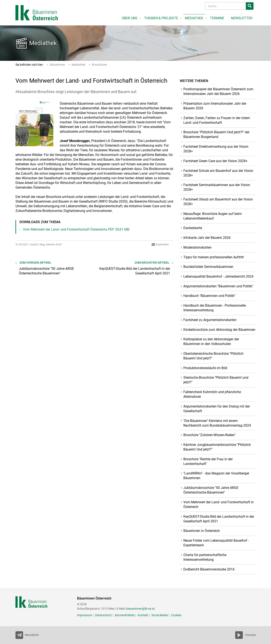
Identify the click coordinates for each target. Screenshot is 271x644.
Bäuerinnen (57, 65)
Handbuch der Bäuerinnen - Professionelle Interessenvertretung (215, 308)
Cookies (176, 615)
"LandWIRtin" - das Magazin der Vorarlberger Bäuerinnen (216, 476)
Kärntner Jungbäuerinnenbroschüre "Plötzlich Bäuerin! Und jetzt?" (217, 447)
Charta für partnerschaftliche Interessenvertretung (205, 557)
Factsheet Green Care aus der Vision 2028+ (215, 161)
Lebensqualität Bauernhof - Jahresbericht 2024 (218, 276)
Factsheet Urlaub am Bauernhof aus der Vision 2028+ (218, 202)
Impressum (84, 615)
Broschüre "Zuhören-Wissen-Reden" (209, 435)
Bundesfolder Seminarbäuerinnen (208, 267)
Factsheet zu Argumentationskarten (210, 320)
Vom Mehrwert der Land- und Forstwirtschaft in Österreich (218, 504)
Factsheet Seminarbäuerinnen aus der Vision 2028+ (217, 187)
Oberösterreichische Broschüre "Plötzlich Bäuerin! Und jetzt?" (213, 356)
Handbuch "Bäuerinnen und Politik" (209, 296)
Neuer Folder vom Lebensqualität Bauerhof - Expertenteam (216, 543)
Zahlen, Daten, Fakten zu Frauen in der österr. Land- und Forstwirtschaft (217, 120)
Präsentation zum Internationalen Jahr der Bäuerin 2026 (215, 106)
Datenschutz (103, 615)
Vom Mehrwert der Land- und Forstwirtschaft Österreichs (76, 229)
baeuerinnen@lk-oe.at (140, 609)
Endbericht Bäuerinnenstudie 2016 (209, 569)
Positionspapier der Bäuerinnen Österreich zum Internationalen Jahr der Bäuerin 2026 (218, 91)
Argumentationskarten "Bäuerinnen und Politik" (218, 286)
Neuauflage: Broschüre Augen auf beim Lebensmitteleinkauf (213, 216)
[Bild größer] (34, 124)
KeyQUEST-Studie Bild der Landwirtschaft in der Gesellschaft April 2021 (219, 519)
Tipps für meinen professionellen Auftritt (214, 257)
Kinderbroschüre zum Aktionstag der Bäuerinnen (219, 330)
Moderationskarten (197, 247)
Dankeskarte (193, 228)
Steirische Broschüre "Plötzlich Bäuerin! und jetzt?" (216, 380)
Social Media (160, 615)
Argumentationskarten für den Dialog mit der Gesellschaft (217, 409)
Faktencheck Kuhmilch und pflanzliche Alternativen (212, 394)
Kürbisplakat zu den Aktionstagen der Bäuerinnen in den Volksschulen (211, 341)
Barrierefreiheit (125, 615)
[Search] (226, 6)
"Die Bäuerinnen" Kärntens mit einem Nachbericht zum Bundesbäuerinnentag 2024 (217, 423)
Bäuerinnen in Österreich (202, 531)
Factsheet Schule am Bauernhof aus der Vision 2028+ (218, 173)
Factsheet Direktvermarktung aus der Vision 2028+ (216, 149)
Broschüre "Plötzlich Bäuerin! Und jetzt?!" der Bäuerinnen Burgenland (216, 134)
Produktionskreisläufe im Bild (205, 368)
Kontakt (143, 615)
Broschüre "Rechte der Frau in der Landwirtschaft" (208, 461)
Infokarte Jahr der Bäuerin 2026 (207, 238)
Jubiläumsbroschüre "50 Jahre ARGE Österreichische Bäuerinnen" (211, 490)
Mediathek (43, 43)
